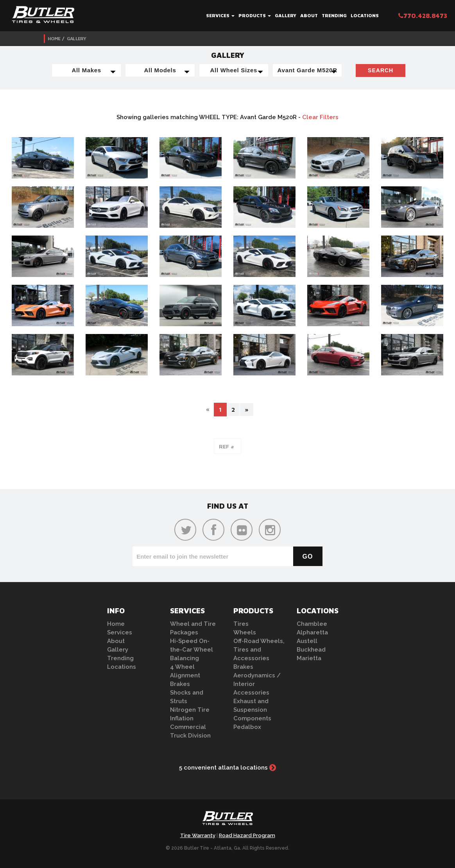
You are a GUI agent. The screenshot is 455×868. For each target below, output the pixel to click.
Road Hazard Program (247, 835)
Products (255, 15)
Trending (334, 15)
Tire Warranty (198, 835)
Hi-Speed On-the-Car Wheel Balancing (192, 650)
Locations (365, 15)
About (309, 15)
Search (381, 70)
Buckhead (311, 650)
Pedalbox (247, 727)
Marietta (309, 658)
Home (54, 38)
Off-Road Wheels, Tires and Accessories (259, 650)
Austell (307, 641)
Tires (241, 624)
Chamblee (312, 624)
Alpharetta (312, 632)
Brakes (180, 684)
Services (220, 15)
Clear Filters (320, 117)
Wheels (245, 632)
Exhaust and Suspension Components (252, 710)
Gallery (286, 15)
